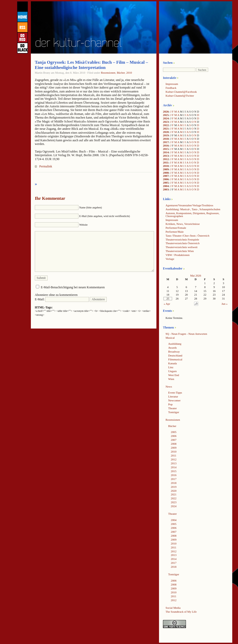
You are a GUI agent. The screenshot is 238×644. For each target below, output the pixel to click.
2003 (166, 189)
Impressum (172, 84)
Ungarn (172, 371)
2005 (166, 183)
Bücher (121, 73)
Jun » (225, 304)
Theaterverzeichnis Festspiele (182, 239)
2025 (166, 115)
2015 (166, 149)
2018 (166, 139)
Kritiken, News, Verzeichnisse (183, 224)
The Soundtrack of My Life (181, 612)
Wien (171, 379)
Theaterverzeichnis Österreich (183, 243)
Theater (172, 408)
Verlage (170, 259)
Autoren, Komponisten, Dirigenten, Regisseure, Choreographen (192, 215)
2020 (166, 132)
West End (174, 375)
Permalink (46, 166)
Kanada (172, 363)
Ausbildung (175, 344)
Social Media (173, 608)
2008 (166, 173)
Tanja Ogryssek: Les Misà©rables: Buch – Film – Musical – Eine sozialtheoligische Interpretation (91, 65)
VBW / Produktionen (178, 255)
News (169, 387)
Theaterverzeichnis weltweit (182, 247)
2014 (166, 152)
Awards (172, 348)
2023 (166, 122)
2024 (166, 118)
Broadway (174, 352)
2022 (166, 125)
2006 (166, 179)
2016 (166, 145)
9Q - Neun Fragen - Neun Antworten (186, 334)
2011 (166, 162)
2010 (129, 73)
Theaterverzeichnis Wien (180, 251)
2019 (166, 135)
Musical (170, 338)
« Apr (167, 304)
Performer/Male (175, 232)
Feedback (171, 88)
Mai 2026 (196, 276)
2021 (166, 128)
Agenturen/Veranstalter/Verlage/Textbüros (189, 205)
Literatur (173, 396)
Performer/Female (176, 228)
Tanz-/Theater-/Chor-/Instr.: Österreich (187, 236)
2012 (166, 159)
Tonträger (174, 412)
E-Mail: (62, 299)
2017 (166, 142)
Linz (171, 367)
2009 (166, 169)
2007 (166, 176)
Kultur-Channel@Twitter (180, 96)
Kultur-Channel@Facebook (181, 92)
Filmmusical (175, 359)
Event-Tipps (175, 393)
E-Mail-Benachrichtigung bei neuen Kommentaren (73, 287)
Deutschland (175, 355)
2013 (166, 156)
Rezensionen (108, 73)
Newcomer (174, 400)
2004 (166, 186)
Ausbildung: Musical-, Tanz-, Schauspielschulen (193, 209)
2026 (166, 112)
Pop (170, 404)
